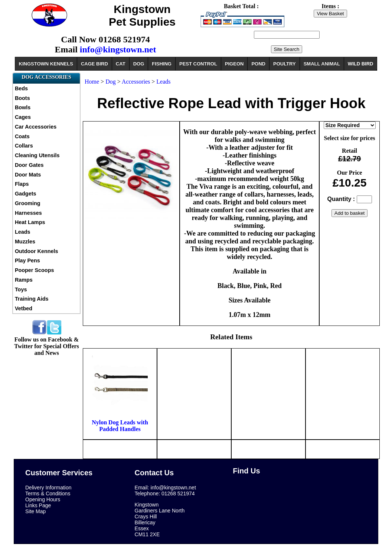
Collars (24, 146)
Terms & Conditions (48, 493)
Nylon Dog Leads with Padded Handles (120, 426)
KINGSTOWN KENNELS (46, 64)
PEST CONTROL (198, 64)
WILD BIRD (361, 64)
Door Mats (28, 175)
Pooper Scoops (35, 270)
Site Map (35, 511)
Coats (22, 136)
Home (92, 82)
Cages (23, 117)
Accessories (136, 82)
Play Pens (27, 260)
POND (258, 64)
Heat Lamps (30, 222)
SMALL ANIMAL (322, 64)
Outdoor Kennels (37, 251)
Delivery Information (48, 488)
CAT (121, 64)
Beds (21, 88)
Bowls (23, 107)
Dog (111, 82)
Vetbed (24, 308)
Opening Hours (43, 499)
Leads (23, 232)
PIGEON (234, 64)
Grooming (28, 203)
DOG (139, 64)
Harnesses (28, 213)
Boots (22, 98)
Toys (21, 289)
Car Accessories (36, 127)
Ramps (24, 280)
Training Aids (32, 299)
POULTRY (285, 64)
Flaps (22, 184)
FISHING (162, 64)
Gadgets (26, 194)
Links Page (38, 505)
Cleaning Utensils (37, 155)
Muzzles (25, 242)
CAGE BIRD (94, 64)
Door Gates (29, 165)
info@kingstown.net (118, 49)
